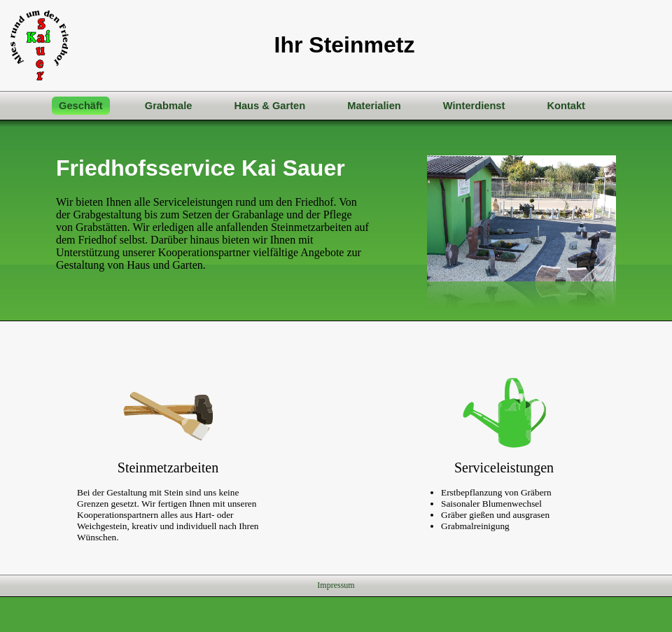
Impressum (336, 585)
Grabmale (169, 106)
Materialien (374, 106)
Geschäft (81, 106)
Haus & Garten (269, 106)
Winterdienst (474, 106)
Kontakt (566, 106)
